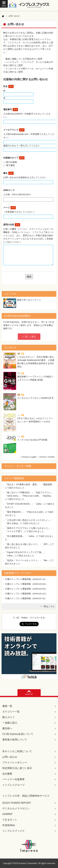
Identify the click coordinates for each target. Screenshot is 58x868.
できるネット (10, 820)
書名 (8, 173)
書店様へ (7, 728)
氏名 (8, 86)
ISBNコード (9, 190)
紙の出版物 (11, 162)
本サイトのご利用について (17, 751)
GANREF (8, 814)
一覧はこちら (48, 606)
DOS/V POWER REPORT (17, 803)
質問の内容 (12, 225)
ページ (10, 208)
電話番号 (11, 109)
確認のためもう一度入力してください (22, 146)
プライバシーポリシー (15, 763)
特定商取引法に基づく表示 (17, 768)
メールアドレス (14, 130)
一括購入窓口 (10, 723)
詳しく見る (30, 337)
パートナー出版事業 (13, 779)
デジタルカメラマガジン (16, 808)
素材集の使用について (15, 740)
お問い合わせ (10, 757)
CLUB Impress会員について (18, 734)
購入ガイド (9, 717)
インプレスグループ (13, 785)
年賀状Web (9, 825)
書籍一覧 (7, 706)
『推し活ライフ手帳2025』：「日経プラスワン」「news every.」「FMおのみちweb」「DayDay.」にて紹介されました (29, 496)
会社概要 (7, 774)
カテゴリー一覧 (11, 712)
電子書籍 (10, 165)
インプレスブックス (13, 831)
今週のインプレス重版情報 (18, 579)
